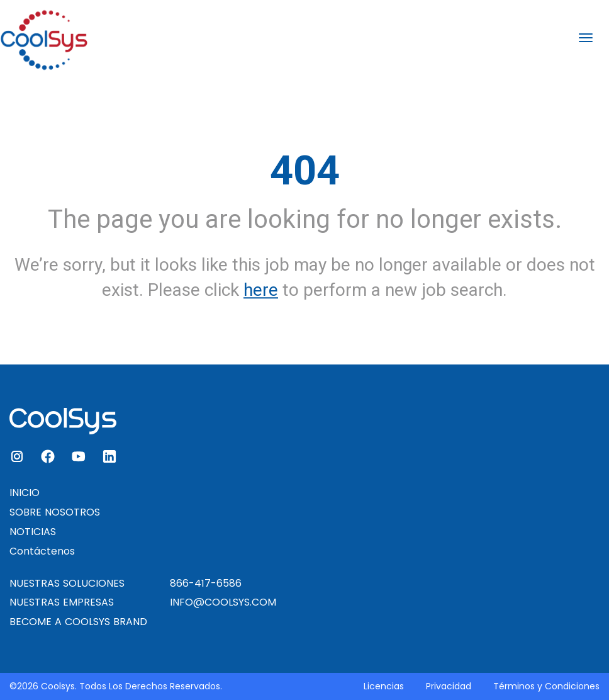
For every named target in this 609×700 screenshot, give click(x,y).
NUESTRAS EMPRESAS (62, 602)
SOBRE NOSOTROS (55, 512)
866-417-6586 (206, 583)
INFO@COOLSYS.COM (223, 602)
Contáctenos (42, 551)
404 (305, 171)
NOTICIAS (33, 532)
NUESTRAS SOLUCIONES (67, 583)
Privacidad (449, 686)
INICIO (25, 493)
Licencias (384, 686)
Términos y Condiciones (546, 686)
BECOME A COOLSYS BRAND (78, 622)
